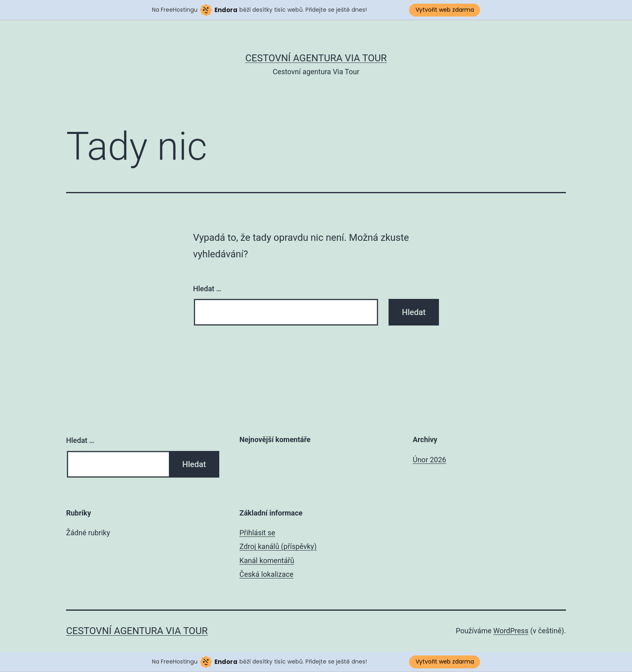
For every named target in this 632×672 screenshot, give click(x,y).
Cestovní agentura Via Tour (316, 58)
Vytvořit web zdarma (445, 10)
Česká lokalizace (266, 574)
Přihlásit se (257, 533)
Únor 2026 (429, 460)
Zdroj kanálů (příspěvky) (278, 546)
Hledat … (207, 289)
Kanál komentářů (267, 560)
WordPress (511, 631)
